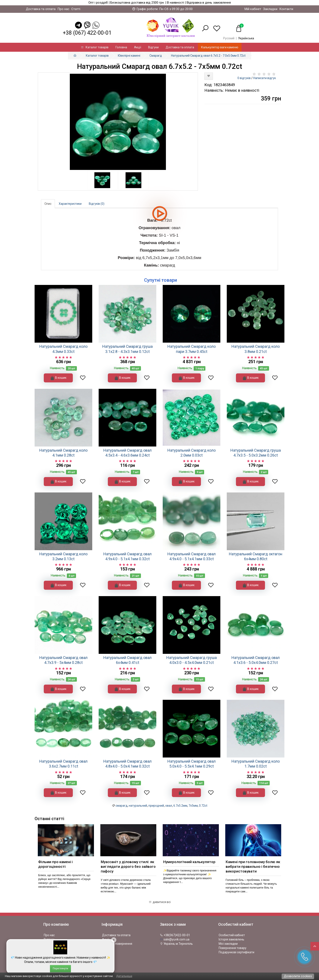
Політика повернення (117, 944)
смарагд (121, 806)
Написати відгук (265, 78)
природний (156, 806)
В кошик (58, 378)
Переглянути (60, 968)
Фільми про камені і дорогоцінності (55, 864)
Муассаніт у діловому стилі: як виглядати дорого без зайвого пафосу (128, 867)
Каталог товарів (95, 47)
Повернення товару (233, 948)
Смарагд (156, 56)
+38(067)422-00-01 (175, 935)
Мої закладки (228, 944)
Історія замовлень (231, 939)
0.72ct (203, 806)
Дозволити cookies (298, 976)
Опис (48, 204)
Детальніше (124, 976)
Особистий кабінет (232, 935)
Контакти (286, 9)
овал (169, 806)
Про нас (63, 9)
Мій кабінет (253, 9)
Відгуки (153, 47)
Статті (76, 9)
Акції (138, 47)
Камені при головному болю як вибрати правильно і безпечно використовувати (253, 867)
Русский (229, 38)
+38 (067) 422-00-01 (87, 33)
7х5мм (193, 806)
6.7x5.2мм (180, 806)
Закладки (270, 9)
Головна (121, 47)
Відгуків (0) (97, 204)
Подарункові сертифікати (236, 952)
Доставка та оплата (41, 9)
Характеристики (70, 204)
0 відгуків (244, 78)
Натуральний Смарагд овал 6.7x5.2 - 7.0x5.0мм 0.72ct (208, 56)
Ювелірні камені (129, 56)
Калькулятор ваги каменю (220, 47)
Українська (246, 38)
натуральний (138, 806)
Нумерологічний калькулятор (189, 862)
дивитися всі (160, 902)
